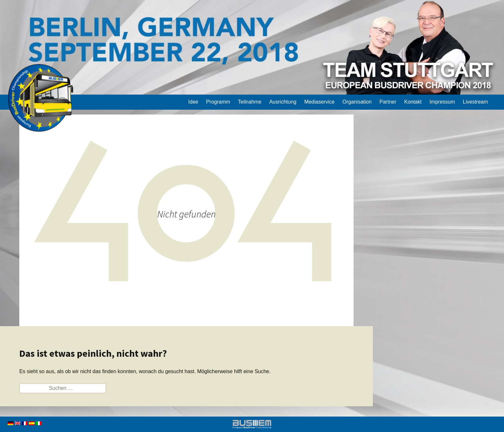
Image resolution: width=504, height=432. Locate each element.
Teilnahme (250, 102)
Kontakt (413, 102)
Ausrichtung (283, 102)
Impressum (442, 102)
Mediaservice (319, 102)
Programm (218, 102)
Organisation (357, 102)
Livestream (475, 102)
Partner (388, 102)
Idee (193, 102)
